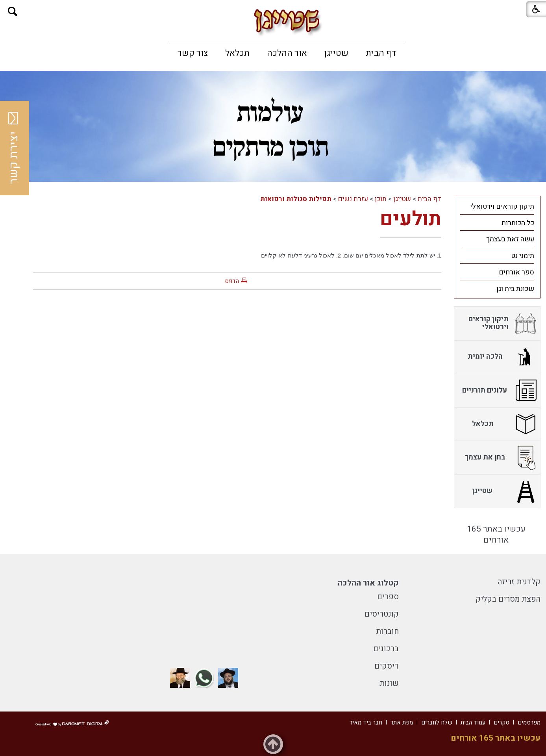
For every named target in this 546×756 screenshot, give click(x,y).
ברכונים (386, 649)
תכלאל (237, 53)
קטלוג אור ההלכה (368, 583)
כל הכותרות (518, 223)
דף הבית (381, 53)
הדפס (232, 281)
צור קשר (193, 53)
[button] (13, 12)
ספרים (388, 597)
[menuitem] (381, 53)
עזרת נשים (353, 199)
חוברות (387, 631)
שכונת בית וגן (515, 289)
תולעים (411, 219)
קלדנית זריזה (519, 582)
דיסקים (387, 666)
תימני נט (523, 256)
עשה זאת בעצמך (510, 239)
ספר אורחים (516, 272)
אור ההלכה (287, 53)
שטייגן (336, 53)
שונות (389, 683)
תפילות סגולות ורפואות (296, 199)
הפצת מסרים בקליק (508, 599)
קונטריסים (382, 614)
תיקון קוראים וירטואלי (502, 207)
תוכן (381, 199)
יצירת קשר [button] (14, 148)
